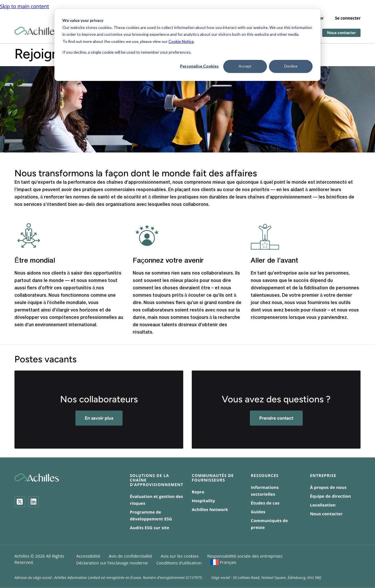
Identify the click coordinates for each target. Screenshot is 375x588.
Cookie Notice (181, 41)
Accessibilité (88, 556)
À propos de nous (328, 487)
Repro (198, 492)
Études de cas (265, 503)
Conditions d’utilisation (179, 563)
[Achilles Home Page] (37, 28)
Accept (245, 66)
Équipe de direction (331, 496)
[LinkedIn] (33, 502)
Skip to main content (25, 3)
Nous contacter (341, 30)
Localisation (323, 505)
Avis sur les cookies (180, 556)
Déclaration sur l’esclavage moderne (112, 563)
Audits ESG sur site (150, 528)
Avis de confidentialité (130, 556)
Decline (291, 66)
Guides (258, 512)
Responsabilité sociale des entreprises (245, 556)
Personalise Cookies (199, 66)
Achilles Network (210, 509)
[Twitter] (20, 502)
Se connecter (348, 15)
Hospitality (203, 501)
